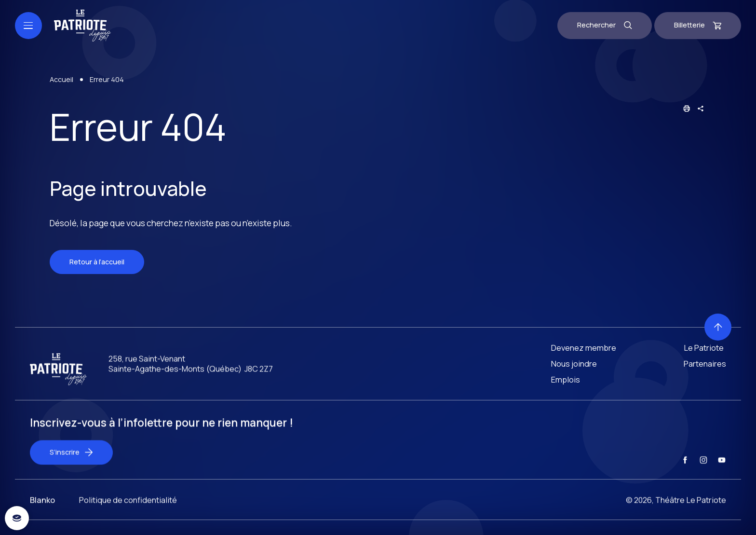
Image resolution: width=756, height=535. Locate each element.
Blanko (42, 518)
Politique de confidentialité (128, 518)
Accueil (61, 79)
